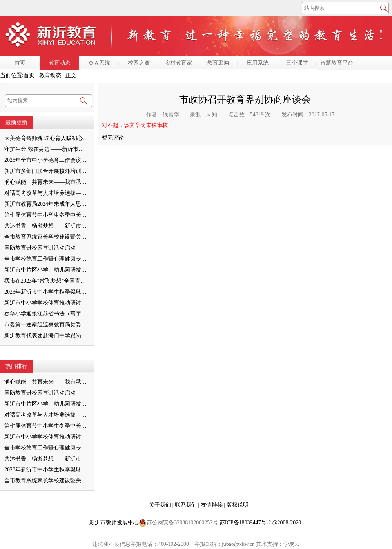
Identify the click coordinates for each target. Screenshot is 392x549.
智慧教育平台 (337, 63)
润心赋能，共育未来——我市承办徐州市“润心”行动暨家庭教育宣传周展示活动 (47, 182)
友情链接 (212, 505)
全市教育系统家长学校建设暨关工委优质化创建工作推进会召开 (47, 237)
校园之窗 (139, 63)
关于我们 (161, 505)
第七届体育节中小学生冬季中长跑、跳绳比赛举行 (47, 215)
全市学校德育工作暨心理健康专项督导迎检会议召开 (47, 259)
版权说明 (238, 505)
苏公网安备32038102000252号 (178, 523)
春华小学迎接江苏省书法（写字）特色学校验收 (47, 314)
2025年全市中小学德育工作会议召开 (47, 160)
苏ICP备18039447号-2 (245, 523)
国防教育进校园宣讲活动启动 (40, 248)
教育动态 (60, 63)
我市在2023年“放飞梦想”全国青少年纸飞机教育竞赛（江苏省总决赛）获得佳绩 (47, 281)
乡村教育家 (178, 63)
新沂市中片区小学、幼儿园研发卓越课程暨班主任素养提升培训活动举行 (47, 270)
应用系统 (258, 63)
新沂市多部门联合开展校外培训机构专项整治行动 (47, 171)
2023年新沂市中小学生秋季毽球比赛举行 (47, 292)
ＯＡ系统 (99, 63)
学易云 (292, 544)
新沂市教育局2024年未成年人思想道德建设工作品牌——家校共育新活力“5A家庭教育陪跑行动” (47, 204)
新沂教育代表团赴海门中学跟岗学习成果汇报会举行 (47, 336)
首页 (20, 63)
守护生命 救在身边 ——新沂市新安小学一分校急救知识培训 (47, 149)
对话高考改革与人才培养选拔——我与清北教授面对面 (47, 193)
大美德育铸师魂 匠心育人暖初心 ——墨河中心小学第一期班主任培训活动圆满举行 (47, 138)
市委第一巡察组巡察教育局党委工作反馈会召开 (47, 325)
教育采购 (218, 63)
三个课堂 (297, 63)
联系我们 (187, 505)
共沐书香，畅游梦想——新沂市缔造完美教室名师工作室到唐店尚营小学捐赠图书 (47, 226)
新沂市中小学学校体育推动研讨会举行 (47, 303)
